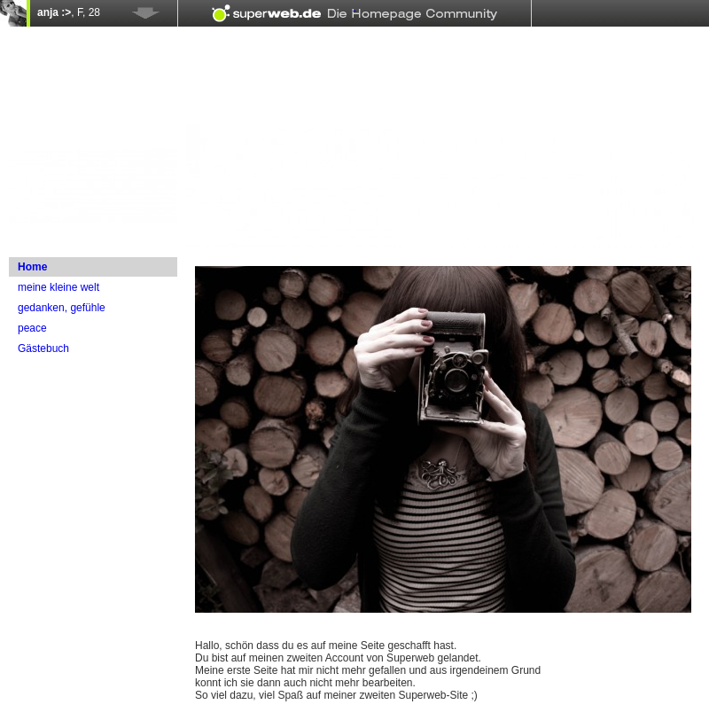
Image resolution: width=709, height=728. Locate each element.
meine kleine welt (58, 287)
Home (32, 267)
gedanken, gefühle (62, 308)
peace (32, 328)
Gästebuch (43, 348)
